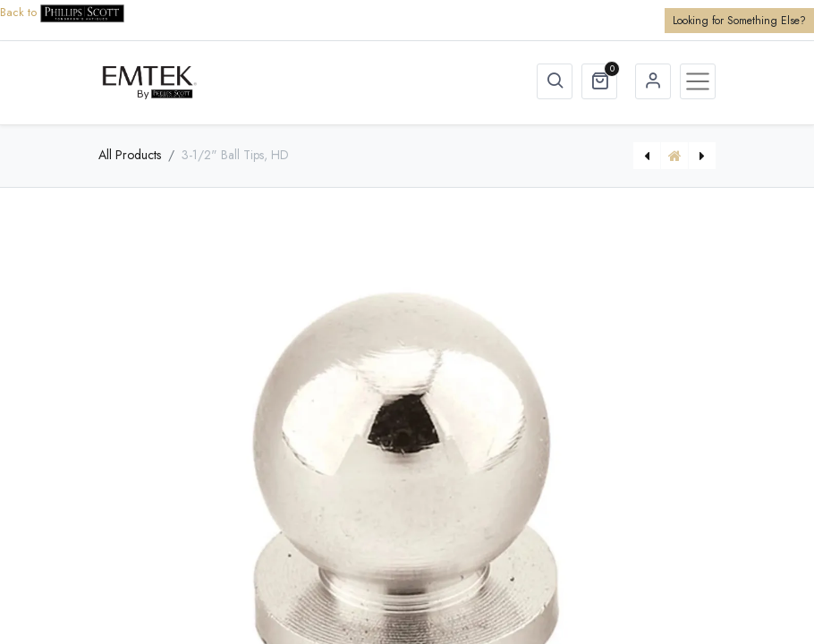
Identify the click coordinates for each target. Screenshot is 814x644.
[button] (555, 81)
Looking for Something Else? (739, 21)
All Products (130, 155)
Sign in (653, 81)
